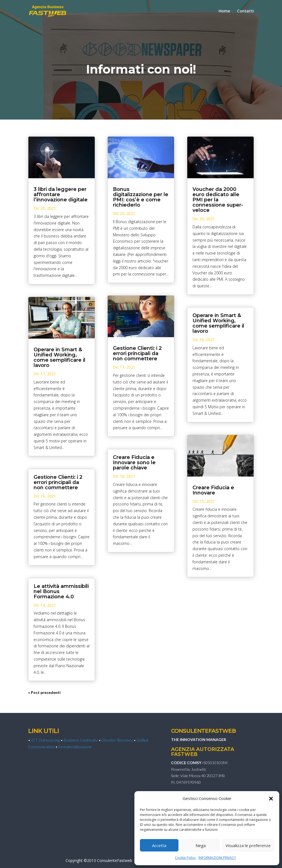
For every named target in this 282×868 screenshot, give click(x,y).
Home (224, 11)
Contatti (246, 11)
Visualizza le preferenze (248, 845)
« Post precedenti (44, 692)
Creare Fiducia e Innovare (213, 490)
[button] (271, 799)
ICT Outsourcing (45, 740)
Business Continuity (81, 740)
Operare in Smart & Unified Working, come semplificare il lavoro (59, 357)
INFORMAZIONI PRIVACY (217, 858)
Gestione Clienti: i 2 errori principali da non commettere (58, 482)
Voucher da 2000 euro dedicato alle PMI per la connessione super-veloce (218, 200)
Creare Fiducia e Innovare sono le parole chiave (134, 463)
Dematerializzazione (75, 747)
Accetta (159, 845)
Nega (201, 845)
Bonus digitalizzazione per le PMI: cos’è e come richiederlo (141, 197)
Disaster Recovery (117, 740)
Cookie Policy (185, 858)
